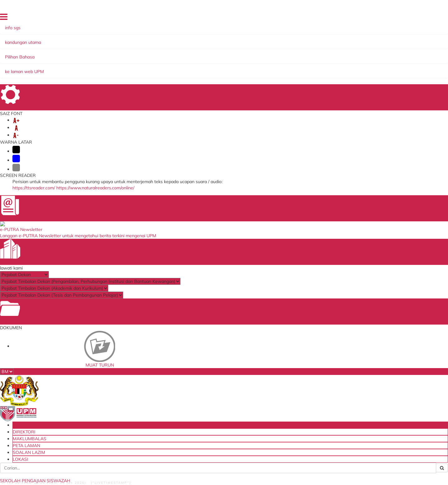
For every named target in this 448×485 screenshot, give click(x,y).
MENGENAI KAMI (58, 53)
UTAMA (272, 18)
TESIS (359, 53)
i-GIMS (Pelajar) (129, 374)
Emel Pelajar (126, 368)
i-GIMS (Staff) (128, 380)
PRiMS (121, 423)
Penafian (65, 473)
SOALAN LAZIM (380, 18)
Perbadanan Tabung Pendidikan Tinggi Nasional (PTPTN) (221, 381)
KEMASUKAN (98, 53)
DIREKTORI (293, 18)
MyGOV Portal (204, 389)
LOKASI (405, 18)
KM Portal (124, 406)
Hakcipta (160, 473)
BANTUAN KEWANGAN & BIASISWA (308, 53)
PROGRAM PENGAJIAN (236, 53)
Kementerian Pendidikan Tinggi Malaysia (220, 370)
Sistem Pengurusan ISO (289, 379)
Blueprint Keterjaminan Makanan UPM (298, 370)
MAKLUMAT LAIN (101, 60)
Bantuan (43, 473)
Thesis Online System (135, 387)
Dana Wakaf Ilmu (283, 385)
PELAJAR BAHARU (138, 53)
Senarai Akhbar (274, 85)
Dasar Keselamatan (97, 473)
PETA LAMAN (351, 18)
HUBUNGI (137, 60)
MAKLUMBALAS (321, 18)
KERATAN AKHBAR (63, 74)
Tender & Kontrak (283, 391)
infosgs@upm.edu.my (337, 146)
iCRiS (119, 429)
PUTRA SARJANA (58, 60)
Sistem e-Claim (129, 399)
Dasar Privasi (134, 473)
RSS (178, 473)
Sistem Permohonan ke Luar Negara (142, 414)
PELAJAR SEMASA (184, 53)
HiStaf (272, 397)
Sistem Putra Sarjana (135, 393)
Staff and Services (56, 389)
